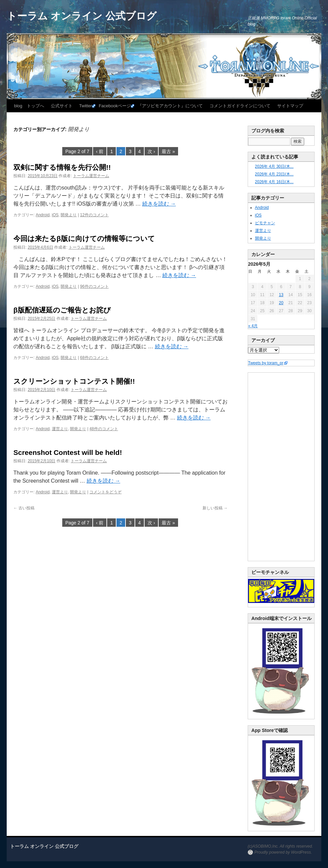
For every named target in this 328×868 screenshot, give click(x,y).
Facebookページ (115, 106)
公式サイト (62, 106)
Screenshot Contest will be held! (68, 452)
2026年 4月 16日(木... (274, 182)
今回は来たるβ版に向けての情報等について (84, 238)
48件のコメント (104, 429)
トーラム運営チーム (91, 176)
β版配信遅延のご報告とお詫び (62, 310)
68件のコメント (94, 358)
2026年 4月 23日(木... (274, 174)
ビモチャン (265, 223)
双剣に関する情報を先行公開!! (62, 167)
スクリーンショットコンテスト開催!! (74, 381)
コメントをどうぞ (105, 492)
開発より (69, 215)
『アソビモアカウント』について (170, 106)
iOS (55, 215)
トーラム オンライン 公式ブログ (82, 16)
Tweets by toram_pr (266, 363)
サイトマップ (290, 106)
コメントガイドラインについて (240, 106)
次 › (151, 151)
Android (43, 215)
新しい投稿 (215, 508)
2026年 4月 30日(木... (274, 166)
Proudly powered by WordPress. (283, 852)
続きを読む (159, 204)
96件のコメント (94, 286)
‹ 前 (100, 151)
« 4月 (253, 326)
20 (281, 303)
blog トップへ (29, 106)
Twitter (86, 106)
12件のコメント (94, 215)
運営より (60, 429)
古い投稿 (24, 508)
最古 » (168, 151)
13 (281, 295)
